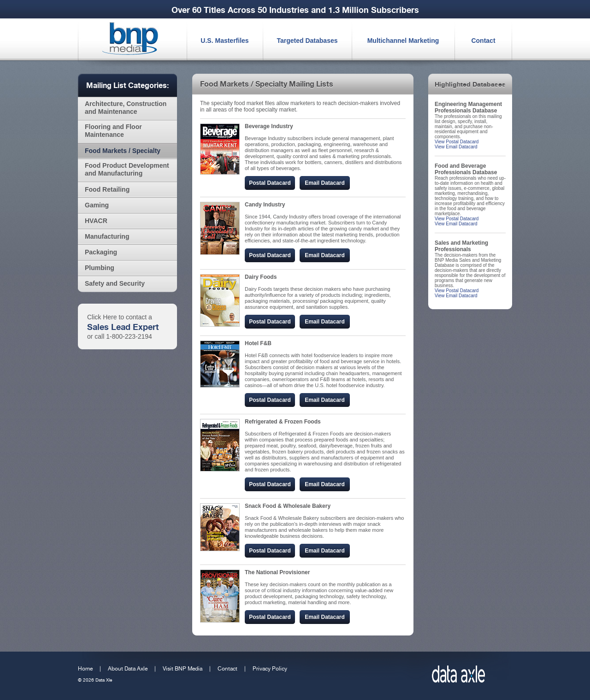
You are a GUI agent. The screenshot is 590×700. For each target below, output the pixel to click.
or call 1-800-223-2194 (120, 336)
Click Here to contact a (120, 317)
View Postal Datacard (457, 142)
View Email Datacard (456, 147)
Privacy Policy (270, 669)
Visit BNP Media (183, 669)
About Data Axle (128, 669)
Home (85, 669)
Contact (227, 669)
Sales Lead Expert (123, 327)
